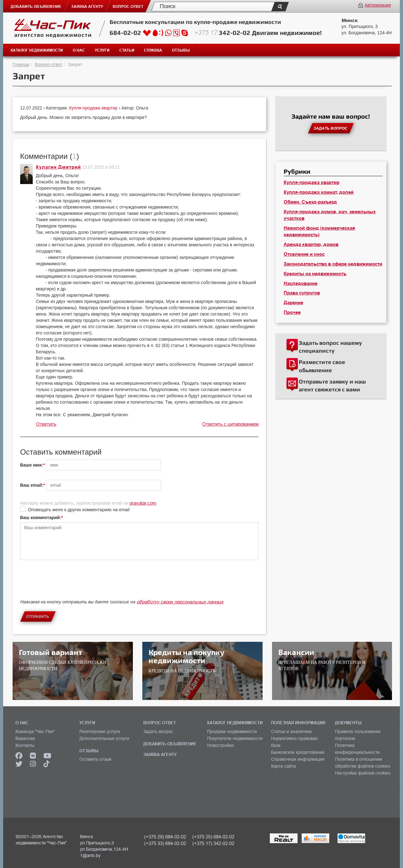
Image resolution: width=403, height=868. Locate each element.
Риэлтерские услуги (100, 731)
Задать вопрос (158, 731)
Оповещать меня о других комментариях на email (79, 510)
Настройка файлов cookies (363, 773)
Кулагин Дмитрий (58, 167)
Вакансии (25, 738)
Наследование (301, 283)
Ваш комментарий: (41, 518)
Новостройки (220, 745)
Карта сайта (284, 766)
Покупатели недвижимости (235, 738)
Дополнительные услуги (104, 738)
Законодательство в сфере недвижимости (333, 264)
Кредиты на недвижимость (315, 274)
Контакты (25, 745)
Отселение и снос (304, 254)
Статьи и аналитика (291, 731)
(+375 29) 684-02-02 (165, 837)
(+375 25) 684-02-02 (213, 837)
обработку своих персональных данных (180, 602)
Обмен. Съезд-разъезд (310, 202)
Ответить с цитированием (230, 424)
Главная (21, 64)
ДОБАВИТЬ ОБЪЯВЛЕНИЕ (170, 744)
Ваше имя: (32, 465)
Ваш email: (32, 485)
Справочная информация (298, 759)
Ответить (46, 424)
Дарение (293, 303)
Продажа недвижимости (232, 731)
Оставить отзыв (95, 759)
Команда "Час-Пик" (35, 731)
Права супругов (302, 293)
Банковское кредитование (298, 752)
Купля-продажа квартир (94, 108)
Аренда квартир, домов (311, 244)
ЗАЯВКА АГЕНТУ (160, 754)
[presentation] (68, 585)
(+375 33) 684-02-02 (165, 843)
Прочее (292, 312)
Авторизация (378, 5)
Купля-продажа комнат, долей (319, 192)
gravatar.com (143, 503)
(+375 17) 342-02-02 (213, 843)
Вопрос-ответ (49, 64)
